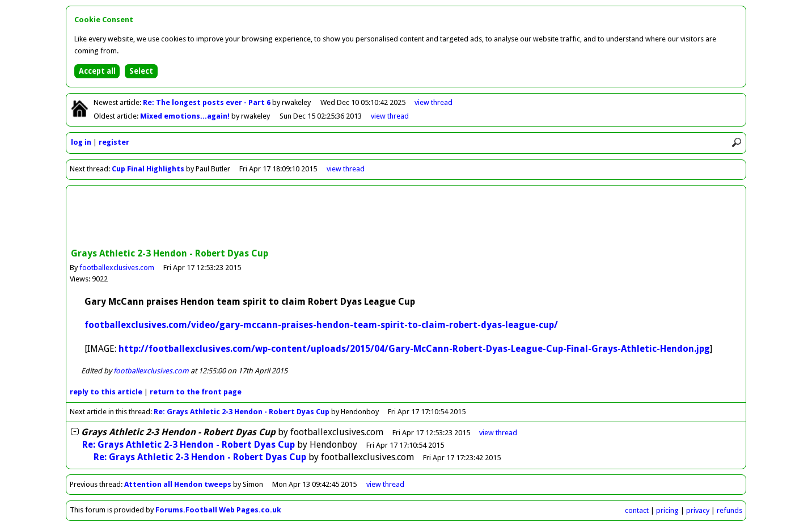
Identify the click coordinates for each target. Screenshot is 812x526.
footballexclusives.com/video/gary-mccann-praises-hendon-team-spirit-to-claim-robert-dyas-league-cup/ (321, 325)
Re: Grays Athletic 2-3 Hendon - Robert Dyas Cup (242, 412)
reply (106, 392)
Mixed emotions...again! (186, 116)
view (434, 102)
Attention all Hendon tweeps (178, 484)
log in (81, 142)
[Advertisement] (406, 218)
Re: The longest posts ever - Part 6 (208, 102)
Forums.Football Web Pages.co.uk (218, 510)
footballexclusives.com (117, 268)
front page (196, 392)
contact (637, 510)
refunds (729, 510)
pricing (667, 510)
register (114, 142)
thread (498, 433)
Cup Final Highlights (148, 169)
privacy (698, 510)
